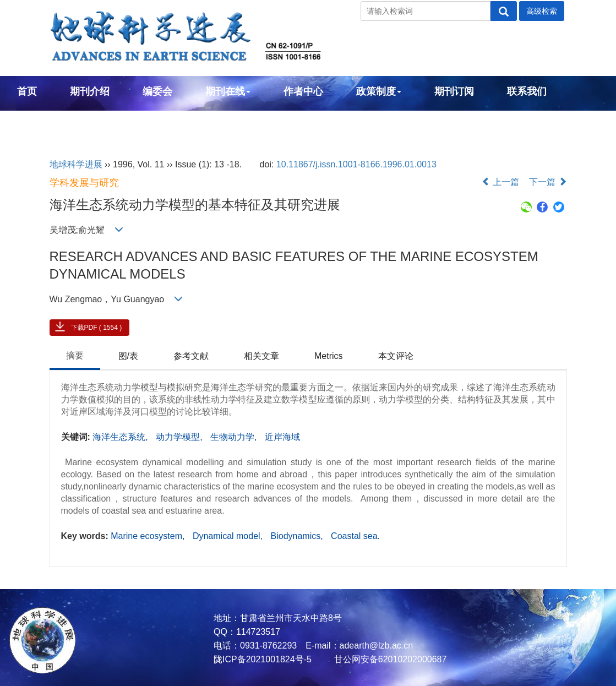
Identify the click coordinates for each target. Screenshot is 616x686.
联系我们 (527, 91)
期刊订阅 (454, 91)
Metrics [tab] (329, 356)
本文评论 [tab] (396, 356)
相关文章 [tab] (261, 356)
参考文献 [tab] (191, 356)
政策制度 (379, 91)
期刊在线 (228, 91)
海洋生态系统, (121, 437)
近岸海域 (282, 437)
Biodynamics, (298, 536)
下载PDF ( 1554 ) (97, 328)
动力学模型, (180, 437)
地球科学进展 (76, 164)
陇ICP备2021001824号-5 (263, 659)
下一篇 (548, 182)
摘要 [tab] (75, 355)
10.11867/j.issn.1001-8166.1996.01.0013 (356, 164)
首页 (27, 91)
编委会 (157, 91)
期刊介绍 (90, 91)
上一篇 (500, 182)
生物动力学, (235, 437)
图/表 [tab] (128, 356)
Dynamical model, (229, 536)
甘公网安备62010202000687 (389, 659)
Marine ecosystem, (149, 536)
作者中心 (303, 91)
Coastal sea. (355, 536)
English (35, 121)
